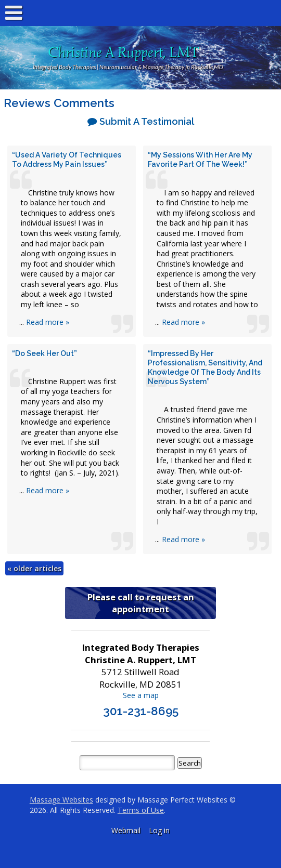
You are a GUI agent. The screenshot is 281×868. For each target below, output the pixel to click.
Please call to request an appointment (141, 603)
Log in (159, 830)
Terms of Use (141, 810)
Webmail (126, 830)
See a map (141, 695)
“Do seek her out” (44, 353)
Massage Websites (61, 800)
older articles (34, 568)
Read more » (48, 322)
